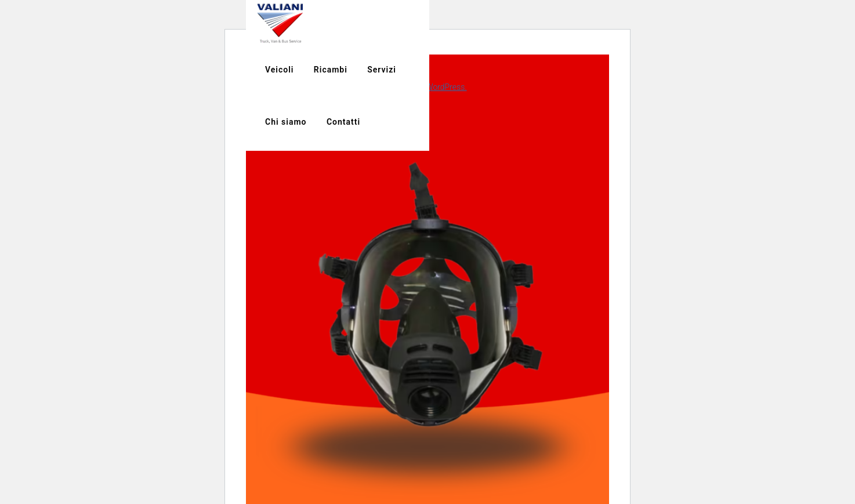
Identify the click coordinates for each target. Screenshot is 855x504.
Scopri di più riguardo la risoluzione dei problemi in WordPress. (356, 87)
